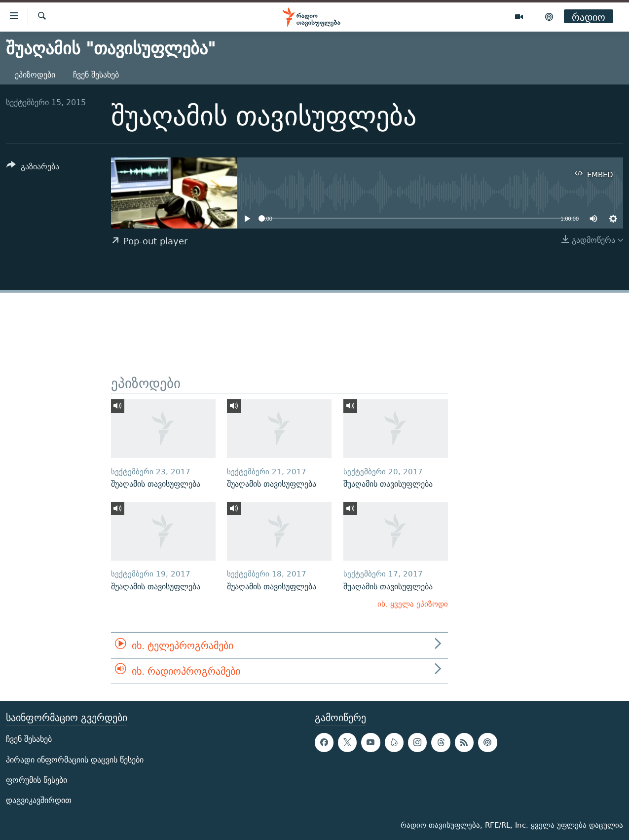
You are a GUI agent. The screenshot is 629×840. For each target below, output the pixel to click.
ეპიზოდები (35, 75)
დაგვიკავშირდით (39, 800)
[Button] (33, 168)
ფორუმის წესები (37, 780)
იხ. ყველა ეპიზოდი (413, 604)
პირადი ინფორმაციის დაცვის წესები (75, 760)
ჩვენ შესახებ (96, 75)
